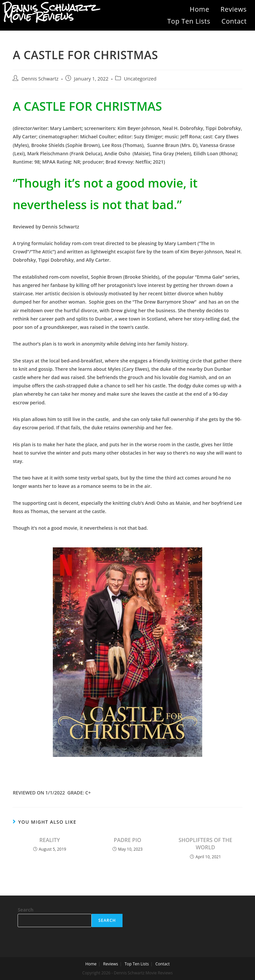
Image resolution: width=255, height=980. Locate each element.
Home (199, 9)
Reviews (234, 9)
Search (25, 910)
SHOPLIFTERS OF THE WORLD (206, 844)
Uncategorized (140, 79)
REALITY (50, 840)
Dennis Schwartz (40, 79)
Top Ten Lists (189, 21)
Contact (234, 21)
